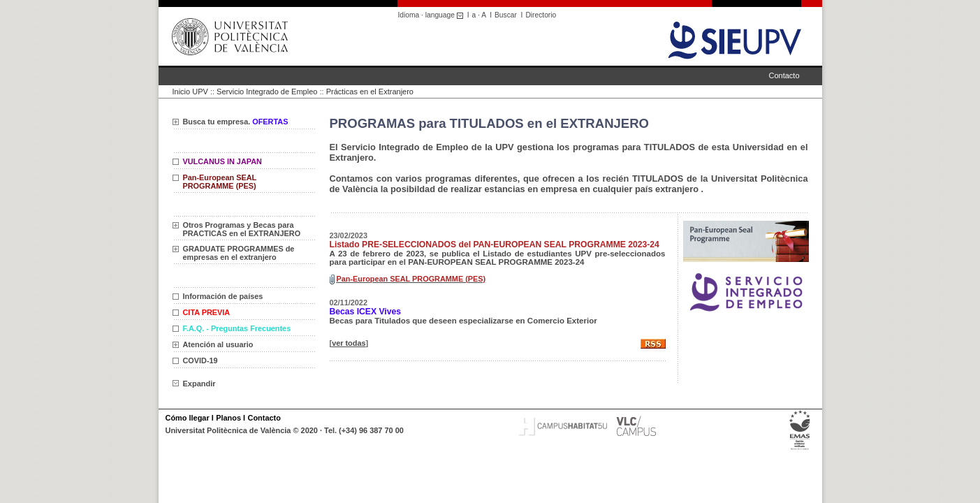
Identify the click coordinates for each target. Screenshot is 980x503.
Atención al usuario (218, 344)
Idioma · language (433, 15)
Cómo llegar (188, 418)
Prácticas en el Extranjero (370, 92)
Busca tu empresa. (236, 122)
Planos (228, 418)
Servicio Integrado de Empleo (267, 92)
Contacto (784, 75)
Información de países (223, 296)
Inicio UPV (190, 92)
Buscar (506, 15)
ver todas (349, 343)
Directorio (541, 15)
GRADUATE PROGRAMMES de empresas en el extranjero (239, 253)
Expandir (194, 384)
